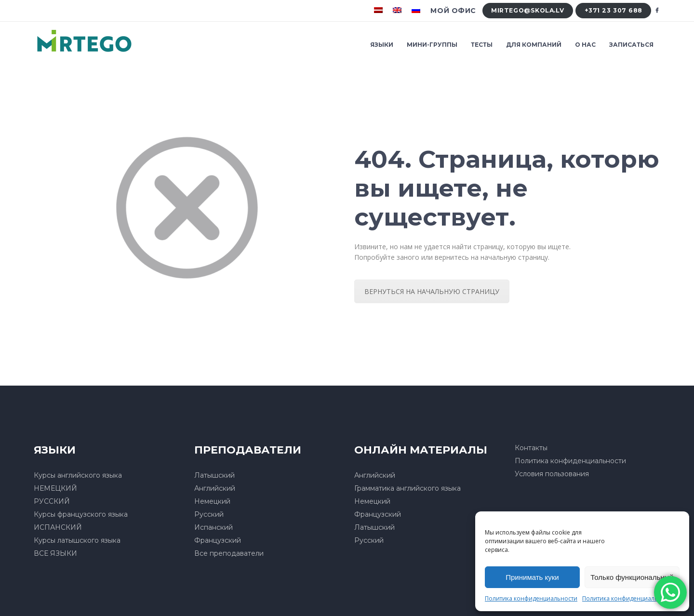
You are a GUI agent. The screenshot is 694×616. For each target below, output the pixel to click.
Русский (209, 514)
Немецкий (212, 501)
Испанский (214, 527)
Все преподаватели (229, 553)
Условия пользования (552, 474)
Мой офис (453, 11)
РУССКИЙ (52, 501)
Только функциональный (632, 577)
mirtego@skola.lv (527, 10)
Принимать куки (532, 577)
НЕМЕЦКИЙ (55, 488)
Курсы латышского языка (77, 540)
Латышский (214, 475)
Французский (218, 540)
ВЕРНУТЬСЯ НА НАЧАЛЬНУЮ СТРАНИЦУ (432, 291)
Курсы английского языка (78, 475)
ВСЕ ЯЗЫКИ (55, 553)
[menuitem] (380, 11)
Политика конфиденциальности (531, 598)
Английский (215, 488)
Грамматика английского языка (407, 488)
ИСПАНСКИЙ (58, 527)
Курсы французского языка (81, 514)
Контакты (531, 448)
